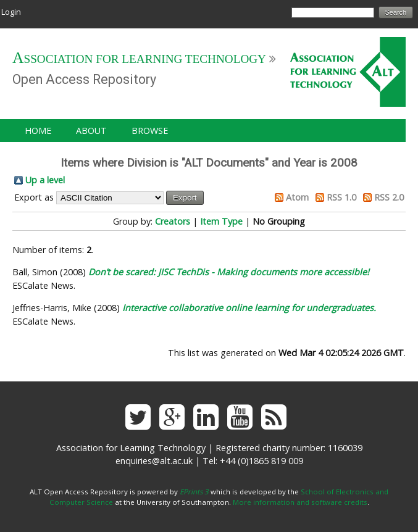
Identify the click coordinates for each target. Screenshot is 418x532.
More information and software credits (300, 502)
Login (11, 12)
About (91, 131)
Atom (297, 197)
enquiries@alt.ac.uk (154, 461)
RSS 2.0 (389, 197)
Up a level (45, 180)
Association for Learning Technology (139, 59)
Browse (150, 131)
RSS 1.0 (341, 197)
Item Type (221, 221)
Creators (173, 221)
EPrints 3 (194, 492)
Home (38, 131)
